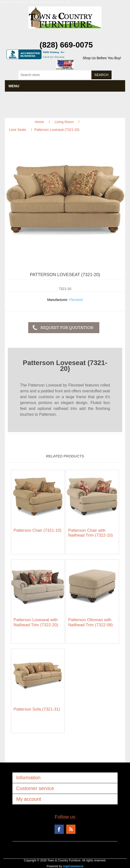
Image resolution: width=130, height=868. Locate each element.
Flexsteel (76, 300)
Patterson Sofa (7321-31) (37, 709)
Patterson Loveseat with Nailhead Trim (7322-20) (36, 622)
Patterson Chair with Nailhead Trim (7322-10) (90, 533)
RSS (71, 829)
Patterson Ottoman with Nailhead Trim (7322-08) (90, 622)
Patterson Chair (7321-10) (38, 530)
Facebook (59, 829)
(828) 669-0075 (66, 45)
